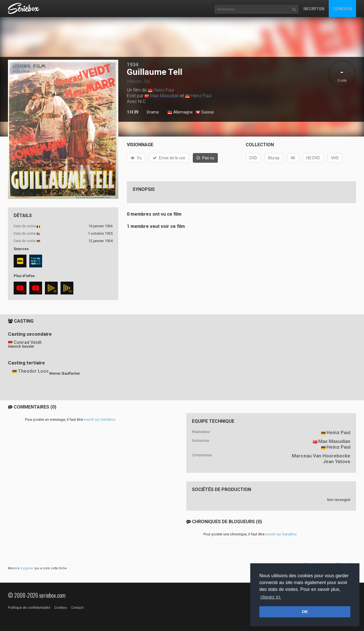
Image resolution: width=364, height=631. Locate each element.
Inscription (314, 8)
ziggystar (27, 568)
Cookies (61, 608)
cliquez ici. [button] (271, 597)
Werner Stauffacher (65, 374)
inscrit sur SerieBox (100, 419)
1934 (133, 64)
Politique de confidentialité (29, 608)
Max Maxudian (165, 96)
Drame (153, 112)
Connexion (342, 8)
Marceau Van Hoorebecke (321, 456)
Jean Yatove (337, 461)
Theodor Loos (33, 371)
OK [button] (305, 612)
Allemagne (180, 112)
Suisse (205, 112)
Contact (77, 608)
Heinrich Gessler (21, 347)
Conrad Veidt (28, 342)
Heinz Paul (164, 90)
